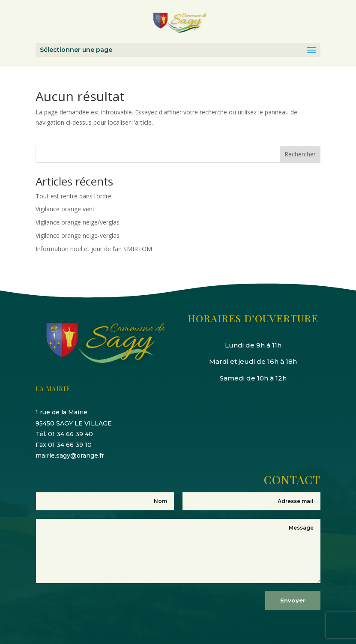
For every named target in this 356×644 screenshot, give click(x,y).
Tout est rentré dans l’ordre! (74, 196)
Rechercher (300, 154)
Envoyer (293, 600)
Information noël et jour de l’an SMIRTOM (94, 249)
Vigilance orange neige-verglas (78, 235)
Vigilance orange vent (65, 209)
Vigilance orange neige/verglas (78, 222)
